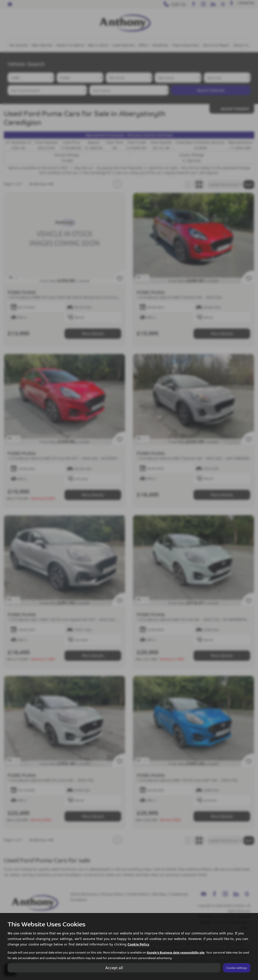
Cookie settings (237, 968)
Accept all (114, 968)
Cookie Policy (138, 944)
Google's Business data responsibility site (176, 952)
